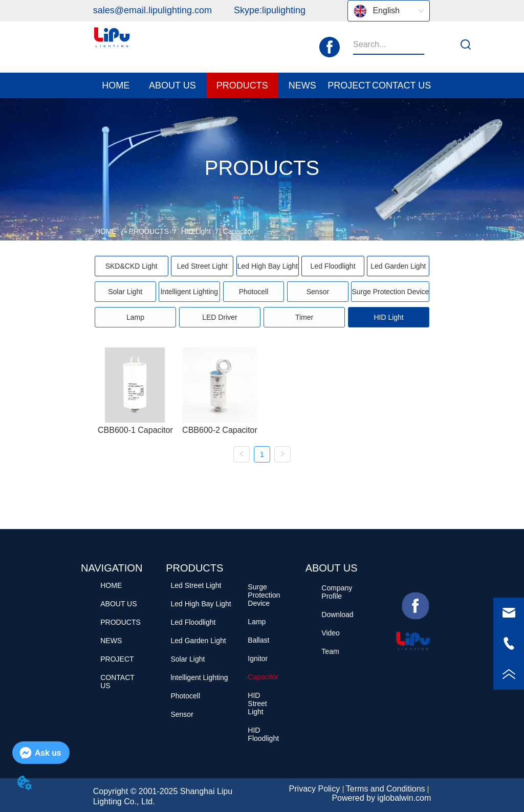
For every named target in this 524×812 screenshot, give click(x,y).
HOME (106, 231)
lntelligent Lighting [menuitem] (189, 292)
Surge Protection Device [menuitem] (390, 292)
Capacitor (237, 231)
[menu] (262, 85)
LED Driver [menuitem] (220, 317)
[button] (172, 86)
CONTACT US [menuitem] (401, 85)
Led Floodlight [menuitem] (333, 266)
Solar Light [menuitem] (125, 292)
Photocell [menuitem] (254, 292)
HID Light (196, 231)
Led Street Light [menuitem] (202, 266)
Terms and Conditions (386, 789)
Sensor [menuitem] (318, 292)
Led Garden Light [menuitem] (398, 266)
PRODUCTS (149, 231)
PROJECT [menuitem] (349, 85)
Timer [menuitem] (304, 317)
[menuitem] (172, 85)
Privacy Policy (315, 789)
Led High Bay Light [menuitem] (268, 266)
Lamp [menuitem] (135, 317)
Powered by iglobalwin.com (381, 798)
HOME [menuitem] (116, 85)
